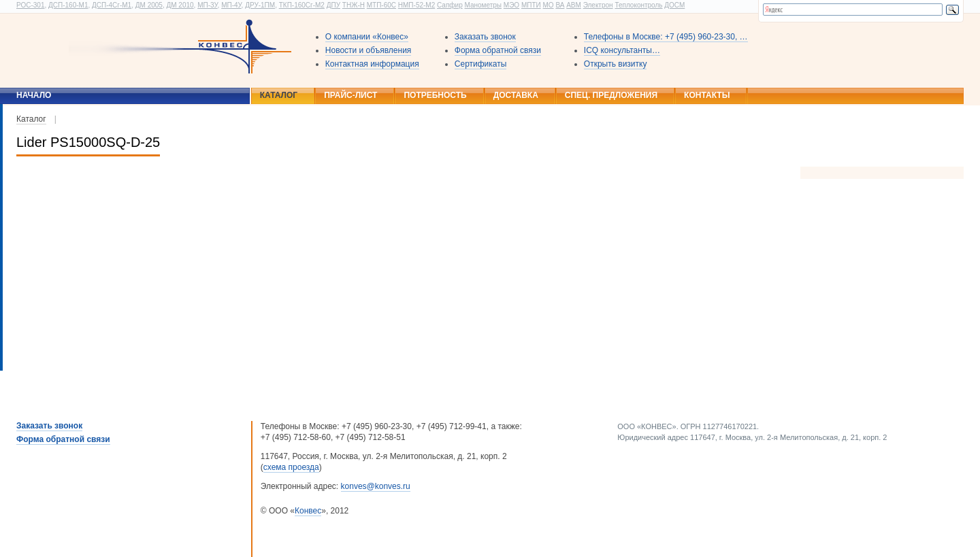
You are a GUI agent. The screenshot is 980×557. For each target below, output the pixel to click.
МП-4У (231, 5)
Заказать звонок (485, 37)
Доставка (516, 95)
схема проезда (291, 467)
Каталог (279, 95)
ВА (560, 5)
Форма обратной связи (498, 50)
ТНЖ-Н (354, 5)
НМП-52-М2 (416, 5)
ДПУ (333, 5)
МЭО (511, 5)
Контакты (707, 95)
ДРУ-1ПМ (260, 5)
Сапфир (450, 5)
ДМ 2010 (180, 5)
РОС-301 (30, 5)
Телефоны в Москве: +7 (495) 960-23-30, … (666, 37)
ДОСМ (674, 5)
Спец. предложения (611, 95)
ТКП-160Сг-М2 (302, 5)
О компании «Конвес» (367, 37)
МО (548, 5)
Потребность (435, 95)
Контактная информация (372, 64)
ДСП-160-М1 (68, 5)
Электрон (598, 5)
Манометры (483, 5)
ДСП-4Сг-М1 (112, 5)
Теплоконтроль (638, 5)
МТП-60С (381, 5)
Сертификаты (481, 64)
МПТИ (531, 5)
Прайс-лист (350, 95)
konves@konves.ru (376, 486)
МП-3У (207, 5)
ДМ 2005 (149, 5)
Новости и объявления (369, 50)
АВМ (574, 5)
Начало (34, 95)
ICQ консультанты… (622, 50)
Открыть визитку (616, 64)
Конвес (308, 511)
